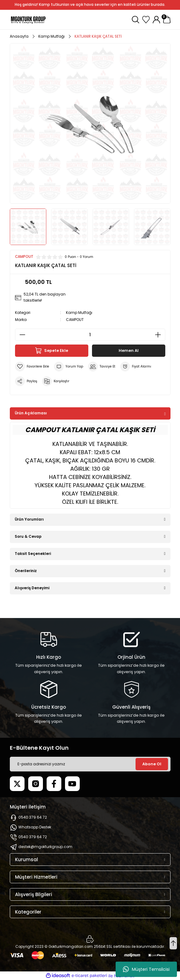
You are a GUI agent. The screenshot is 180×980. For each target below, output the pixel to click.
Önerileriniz (26, 571)
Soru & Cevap (28, 537)
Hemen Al (129, 351)
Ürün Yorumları (29, 519)
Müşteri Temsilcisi (146, 969)
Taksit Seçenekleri (33, 554)
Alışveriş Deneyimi (32, 588)
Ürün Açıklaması (31, 413)
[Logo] (28, 20)
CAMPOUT (75, 320)
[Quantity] (90, 335)
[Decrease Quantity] (21, 335)
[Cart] (167, 20)
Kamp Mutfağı (79, 313)
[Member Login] (156, 20)
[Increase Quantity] (160, 335)
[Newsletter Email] (90, 764)
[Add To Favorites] (32, 367)
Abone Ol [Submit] (152, 764)
